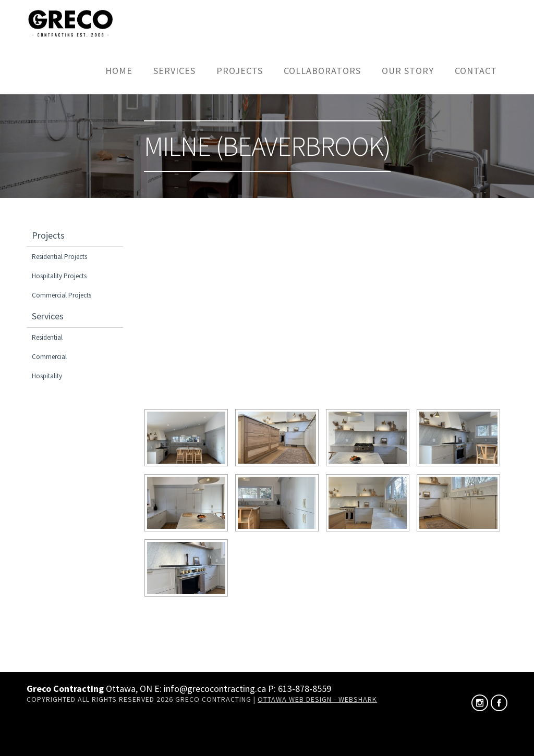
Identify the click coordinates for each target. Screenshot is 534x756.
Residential (47, 337)
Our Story (408, 71)
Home (119, 71)
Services (174, 71)
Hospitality (47, 376)
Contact (476, 71)
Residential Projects (59, 257)
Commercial (49, 357)
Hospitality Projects (59, 276)
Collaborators (322, 71)
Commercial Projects (62, 295)
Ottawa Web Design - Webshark (317, 699)
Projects (240, 71)
